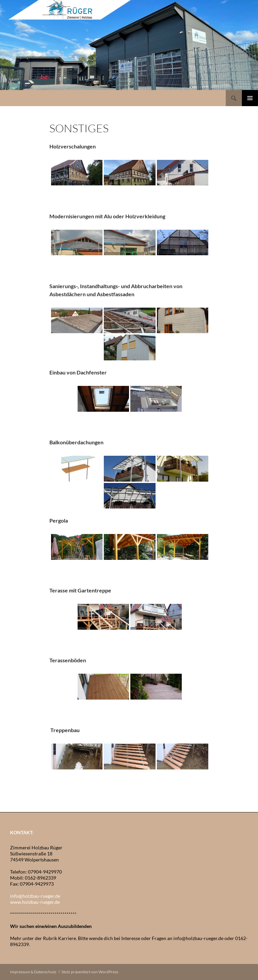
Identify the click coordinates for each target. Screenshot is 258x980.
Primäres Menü (250, 98)
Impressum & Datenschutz (33, 972)
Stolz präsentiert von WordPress (90, 972)
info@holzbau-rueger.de (35, 896)
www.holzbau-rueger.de (35, 902)
